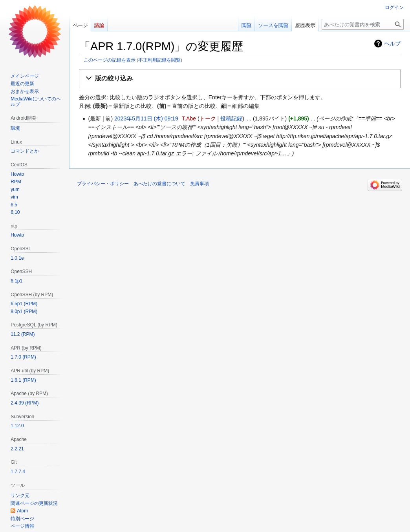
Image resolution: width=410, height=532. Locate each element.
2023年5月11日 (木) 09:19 (146, 118)
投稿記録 (231, 118)
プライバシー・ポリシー (103, 184)
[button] (240, 79)
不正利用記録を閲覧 (159, 60)
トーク (208, 118)
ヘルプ (392, 44)
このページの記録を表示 (110, 60)
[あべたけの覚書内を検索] (363, 24)
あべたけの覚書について (159, 184)
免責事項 (200, 184)
